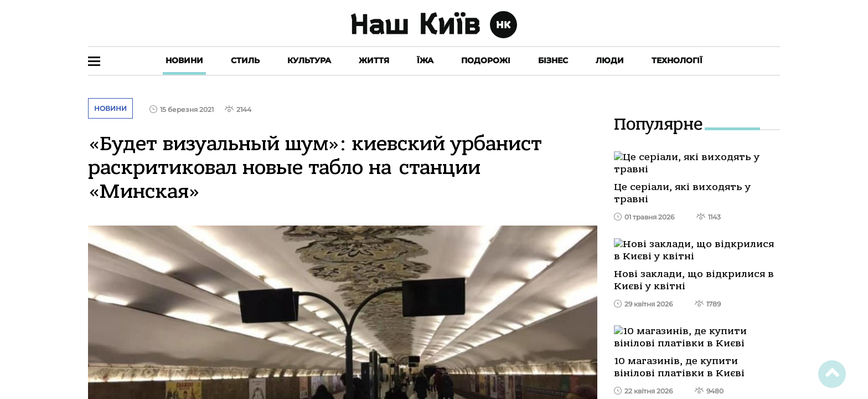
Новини (184, 60)
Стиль (245, 60)
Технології (677, 60)
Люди (610, 60)
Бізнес (553, 60)
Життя (374, 60)
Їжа (425, 60)
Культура (309, 60)
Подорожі (486, 60)
